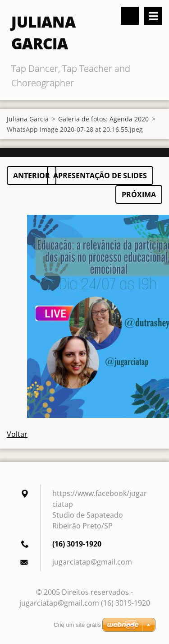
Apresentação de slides (100, 176)
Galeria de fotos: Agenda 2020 (103, 119)
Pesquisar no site (130, 16)
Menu (153, 16)
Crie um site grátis (77, 625)
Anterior (32, 176)
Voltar (17, 434)
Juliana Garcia (28, 119)
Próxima (139, 195)
